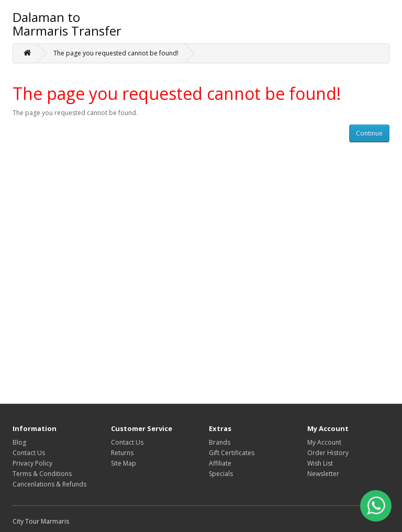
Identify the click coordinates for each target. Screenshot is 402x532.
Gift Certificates (232, 453)
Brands (220, 442)
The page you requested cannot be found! (116, 53)
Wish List (320, 463)
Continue (369, 133)
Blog (19, 442)
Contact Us (29, 453)
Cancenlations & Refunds (49, 484)
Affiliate (220, 463)
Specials (221, 474)
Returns (122, 453)
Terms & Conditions (42, 474)
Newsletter (323, 474)
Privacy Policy (32, 463)
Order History (328, 453)
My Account (324, 442)
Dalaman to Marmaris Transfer (67, 24)
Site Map (124, 463)
